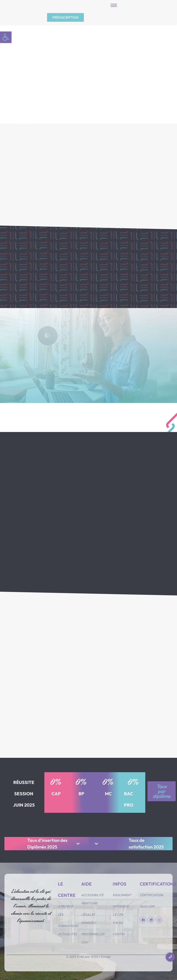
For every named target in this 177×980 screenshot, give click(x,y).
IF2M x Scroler (101, 954)
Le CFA (118, 912)
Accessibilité (92, 893)
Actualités (67, 932)
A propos (66, 904)
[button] (6, 37)
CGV (85, 940)
